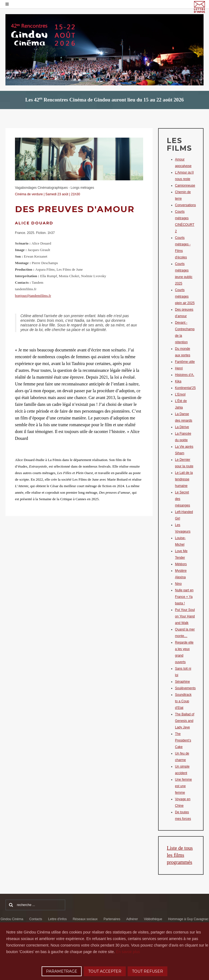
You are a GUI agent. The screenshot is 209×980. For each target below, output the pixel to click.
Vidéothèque (153, 919)
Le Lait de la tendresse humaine (184, 479)
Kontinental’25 (185, 388)
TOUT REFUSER (147, 971)
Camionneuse (185, 186)
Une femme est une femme (183, 786)
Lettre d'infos (57, 919)
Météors (181, 564)
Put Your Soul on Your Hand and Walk (185, 616)
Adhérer (132, 919)
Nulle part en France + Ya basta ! (184, 597)
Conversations (185, 205)
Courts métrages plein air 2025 (185, 296)
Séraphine (182, 682)
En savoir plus (128, 952)
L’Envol (180, 394)
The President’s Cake (183, 740)
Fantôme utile (185, 362)
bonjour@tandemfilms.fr (33, 296)
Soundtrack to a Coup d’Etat (183, 701)
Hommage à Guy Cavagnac (188, 919)
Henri (179, 368)
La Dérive (182, 427)
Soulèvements (185, 688)
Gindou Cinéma (12, 919)
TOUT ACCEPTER (105, 971)
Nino (178, 584)
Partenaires (112, 919)
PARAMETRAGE (62, 971)
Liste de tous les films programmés (180, 855)
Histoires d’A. (185, 375)
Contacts (36, 919)
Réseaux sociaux (85, 919)
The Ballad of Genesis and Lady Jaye (185, 721)
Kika (178, 381)
